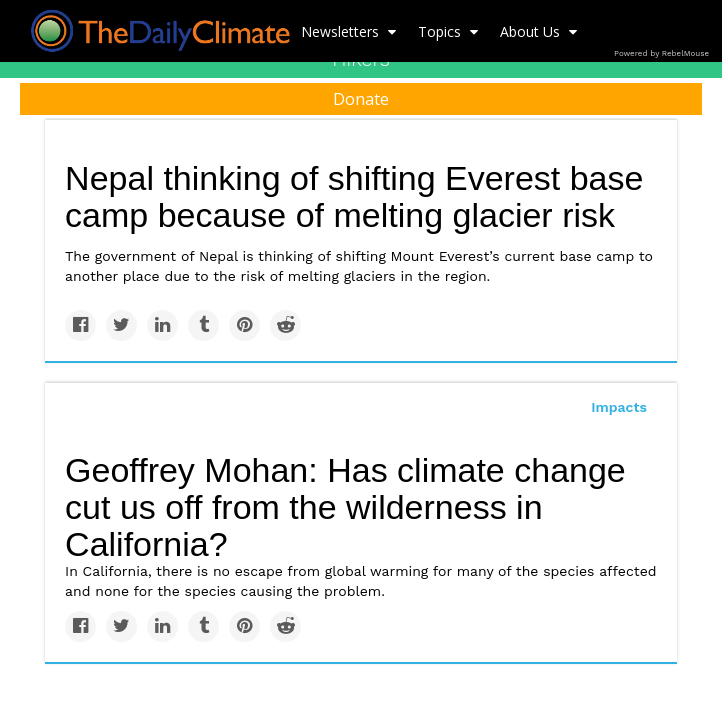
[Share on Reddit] (285, 325)
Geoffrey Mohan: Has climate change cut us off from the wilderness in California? (345, 506)
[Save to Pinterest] (244, 325)
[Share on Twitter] (121, 325)
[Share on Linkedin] (162, 325)
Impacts (619, 407)
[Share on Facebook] (80, 325)
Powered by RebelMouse (661, 53)
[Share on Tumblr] (203, 325)
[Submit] (694, 166)
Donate (361, 99)
